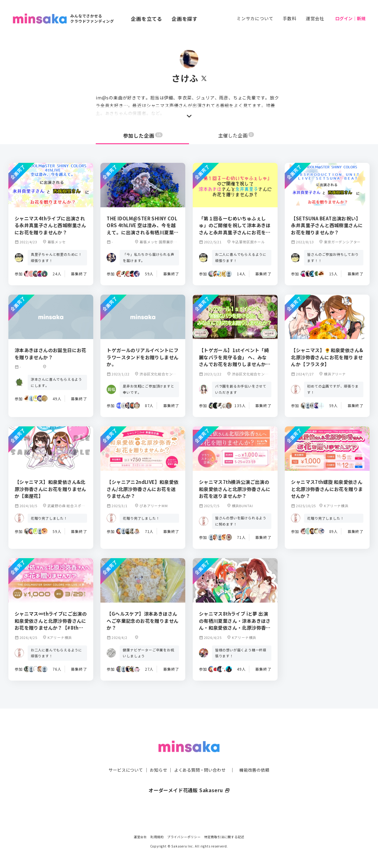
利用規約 (157, 837)
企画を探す (185, 19)
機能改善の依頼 (258, 758)
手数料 (289, 18)
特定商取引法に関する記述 (224, 837)
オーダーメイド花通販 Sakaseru (189, 778)
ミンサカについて (255, 18)
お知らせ (157, 758)
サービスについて (122, 758)
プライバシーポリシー (184, 837)
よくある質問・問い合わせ (201, 758)
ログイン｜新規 (350, 18)
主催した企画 (236, 135)
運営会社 (315, 18)
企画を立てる (147, 19)
